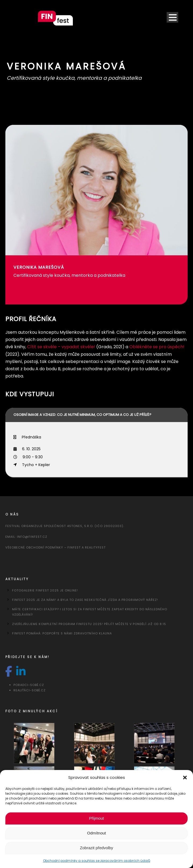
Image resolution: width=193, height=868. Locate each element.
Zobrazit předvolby (96, 848)
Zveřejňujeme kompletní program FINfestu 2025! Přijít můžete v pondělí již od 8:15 (89, 624)
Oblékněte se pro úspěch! (157, 347)
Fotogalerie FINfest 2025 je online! (45, 590)
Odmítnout (96, 833)
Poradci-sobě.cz (29, 685)
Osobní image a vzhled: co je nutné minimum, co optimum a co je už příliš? (82, 415)
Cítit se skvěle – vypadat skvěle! (61, 347)
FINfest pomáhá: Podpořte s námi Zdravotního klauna (62, 633)
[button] (185, 778)
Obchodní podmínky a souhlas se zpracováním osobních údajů (97, 861)
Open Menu (172, 17)
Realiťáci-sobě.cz (30, 690)
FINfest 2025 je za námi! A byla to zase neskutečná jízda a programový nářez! (85, 600)
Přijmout (96, 818)
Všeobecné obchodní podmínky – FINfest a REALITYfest (56, 547)
